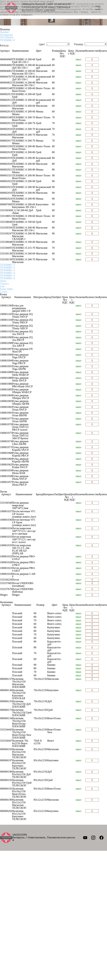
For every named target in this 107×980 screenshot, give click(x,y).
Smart (3, 281)
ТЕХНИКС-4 (7, 273)
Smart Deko (6, 289)
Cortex (4, 292)
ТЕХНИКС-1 (7, 265)
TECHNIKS (7, 37)
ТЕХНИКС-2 (7, 267)
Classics (4, 284)
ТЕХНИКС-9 (7, 278)
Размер (79, 44)
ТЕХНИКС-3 (7, 270)
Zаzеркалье (6, 35)
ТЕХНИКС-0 (7, 40)
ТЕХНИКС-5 (7, 276)
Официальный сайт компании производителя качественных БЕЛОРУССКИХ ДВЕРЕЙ (38, 8)
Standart (4, 32)
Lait (2, 286)
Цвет (42, 44)
